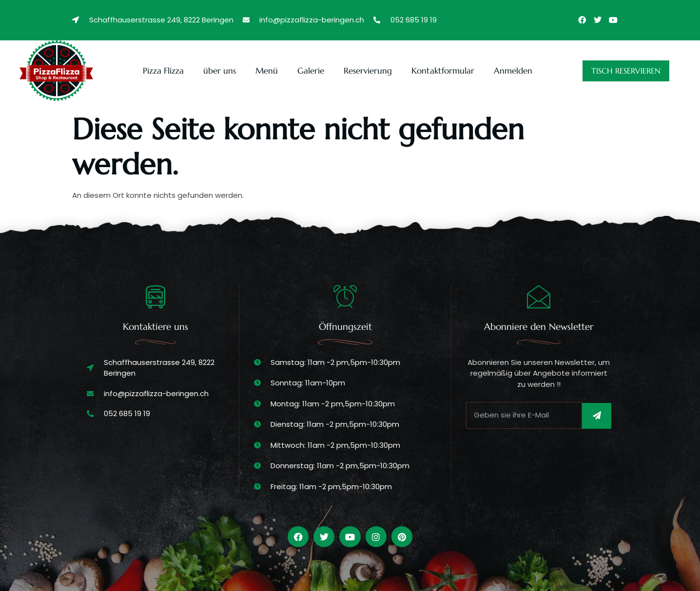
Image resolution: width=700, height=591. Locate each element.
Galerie (311, 71)
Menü (267, 71)
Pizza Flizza (163, 71)
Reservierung (368, 71)
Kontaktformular (443, 71)
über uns (220, 71)
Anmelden (513, 71)
